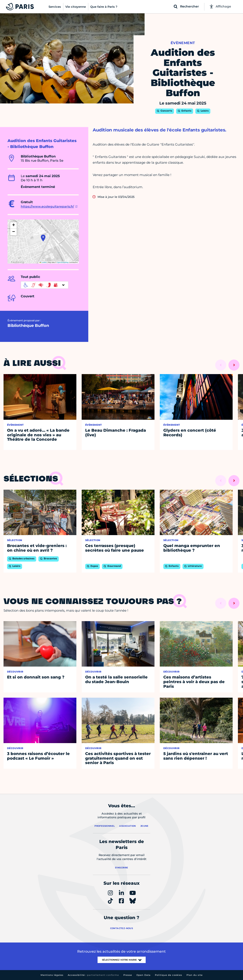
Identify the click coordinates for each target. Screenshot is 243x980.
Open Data (143, 975)
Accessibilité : (93, 975)
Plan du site (195, 975)
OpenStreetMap (63, 262)
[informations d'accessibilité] (45, 285)
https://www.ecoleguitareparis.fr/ (47, 206)
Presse (128, 975)
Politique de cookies (169, 975)
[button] (43, 238)
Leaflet (43, 262)
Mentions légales (52, 975)
